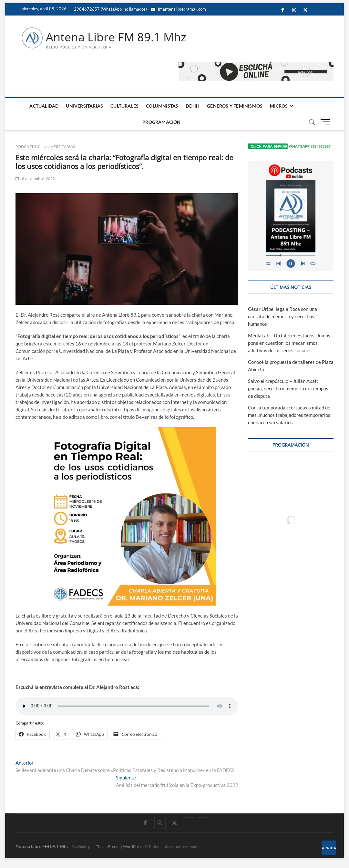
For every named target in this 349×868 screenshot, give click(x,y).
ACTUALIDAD (44, 106)
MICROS (279, 106)
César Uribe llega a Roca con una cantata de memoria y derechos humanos (282, 317)
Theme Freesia (108, 847)
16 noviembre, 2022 (35, 179)
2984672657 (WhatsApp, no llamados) (110, 9)
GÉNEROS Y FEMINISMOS (235, 106)
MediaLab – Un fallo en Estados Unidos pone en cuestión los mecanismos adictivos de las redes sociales (289, 343)
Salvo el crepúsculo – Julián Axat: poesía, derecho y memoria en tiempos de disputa (288, 389)
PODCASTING (28, 147)
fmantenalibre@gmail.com (179, 9)
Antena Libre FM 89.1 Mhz (116, 37)
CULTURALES (124, 106)
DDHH (193, 106)
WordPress (133, 847)
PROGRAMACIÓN (161, 122)
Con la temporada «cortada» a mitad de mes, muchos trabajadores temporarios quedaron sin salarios (289, 415)
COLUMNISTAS (162, 106)
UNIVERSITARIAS (84, 106)
